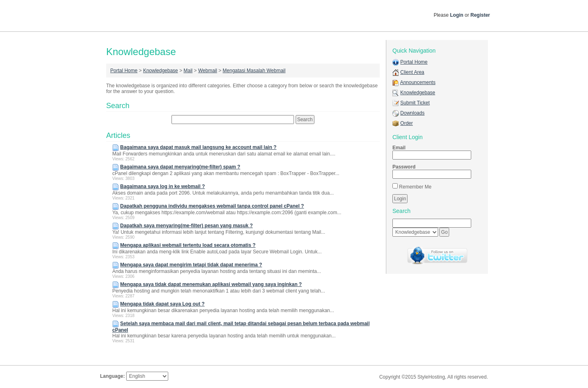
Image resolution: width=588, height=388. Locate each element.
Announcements (418, 82)
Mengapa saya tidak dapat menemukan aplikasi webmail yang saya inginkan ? (211, 284)
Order (406, 123)
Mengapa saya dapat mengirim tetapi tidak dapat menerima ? (191, 265)
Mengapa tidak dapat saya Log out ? (162, 304)
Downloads (412, 113)
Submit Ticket (415, 103)
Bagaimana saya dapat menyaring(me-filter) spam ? (180, 167)
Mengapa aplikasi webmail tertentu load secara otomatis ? (188, 245)
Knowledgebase (160, 71)
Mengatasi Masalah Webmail (254, 71)
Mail (188, 71)
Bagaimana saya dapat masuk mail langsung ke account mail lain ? (198, 147)
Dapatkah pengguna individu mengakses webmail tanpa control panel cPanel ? (212, 206)
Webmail (207, 71)
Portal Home (124, 71)
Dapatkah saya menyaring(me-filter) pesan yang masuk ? (186, 226)
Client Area (412, 72)
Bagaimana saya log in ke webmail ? (162, 186)
